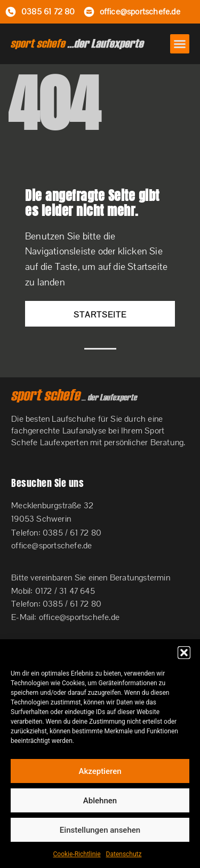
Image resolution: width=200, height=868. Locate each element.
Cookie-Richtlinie (77, 854)
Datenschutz (124, 854)
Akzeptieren (100, 771)
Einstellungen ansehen (100, 830)
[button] (184, 653)
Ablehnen (100, 801)
